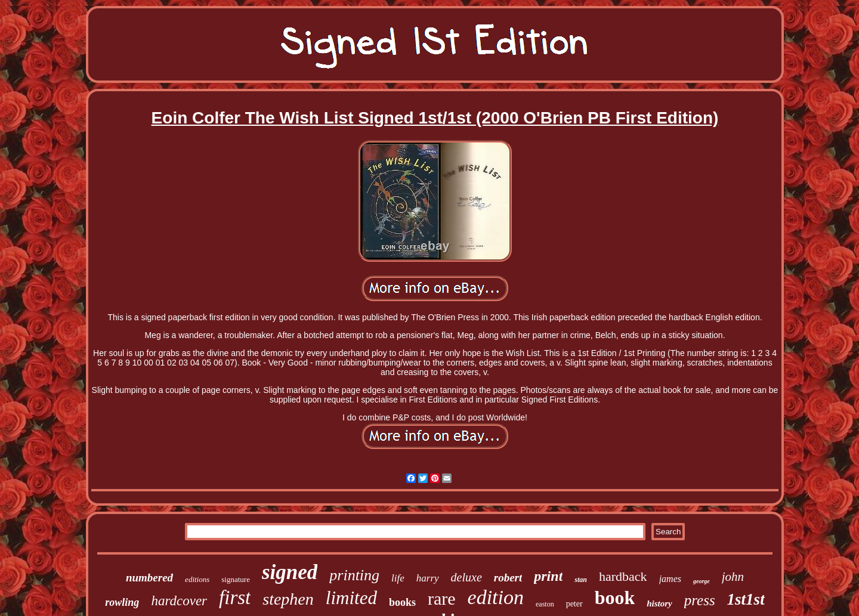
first (235, 598)
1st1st (746, 599)
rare (442, 598)
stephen (288, 599)
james (670, 579)
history (659, 603)
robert (508, 578)
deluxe (466, 577)
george (702, 581)
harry (428, 578)
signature (236, 579)
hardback (623, 576)
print (548, 576)
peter (574, 604)
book (615, 598)
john (733, 577)
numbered (149, 578)
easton (545, 604)
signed (290, 572)
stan (581, 580)
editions (197, 579)
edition (496, 597)
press (700, 600)
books (402, 602)
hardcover (179, 601)
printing (354, 575)
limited (351, 598)
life (398, 578)
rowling (122, 602)
